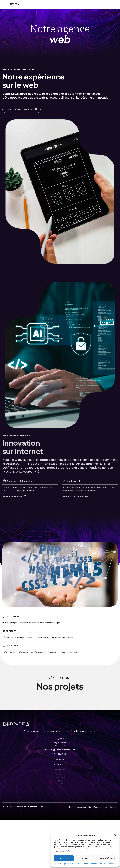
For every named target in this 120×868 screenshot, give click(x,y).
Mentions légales (110, 864)
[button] (115, 835)
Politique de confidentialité (92, 864)
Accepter (64, 858)
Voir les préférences (106, 858)
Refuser (85, 858)
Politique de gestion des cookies (67, 864)
